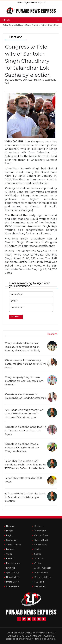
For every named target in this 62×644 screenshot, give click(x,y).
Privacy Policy (25, 639)
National (10, 526)
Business (39, 526)
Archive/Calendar (43, 568)
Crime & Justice (14, 545)
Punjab (10, 531)
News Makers (13, 577)
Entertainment (13, 563)
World (9, 554)
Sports (37, 554)
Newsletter (40, 586)
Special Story (41, 545)
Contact (38, 563)
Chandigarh (12, 540)
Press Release (41, 573)
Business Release (43, 577)
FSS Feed (39, 582)
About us (39, 559)
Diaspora (10, 549)
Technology (40, 531)
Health (38, 549)
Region (10, 535)
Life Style (11, 568)
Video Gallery (12, 586)
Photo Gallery (13, 582)
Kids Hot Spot (41, 540)
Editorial (10, 559)
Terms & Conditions (45, 639)
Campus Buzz (41, 535)
